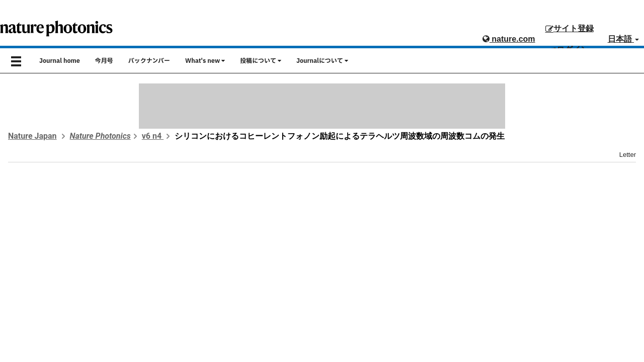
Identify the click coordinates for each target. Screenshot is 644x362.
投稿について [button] (261, 61)
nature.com (509, 39)
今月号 (104, 61)
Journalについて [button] (322, 61)
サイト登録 (570, 28)
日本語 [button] (623, 39)
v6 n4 (153, 136)
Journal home (60, 61)
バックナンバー (149, 61)
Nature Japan (32, 136)
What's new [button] (205, 61)
